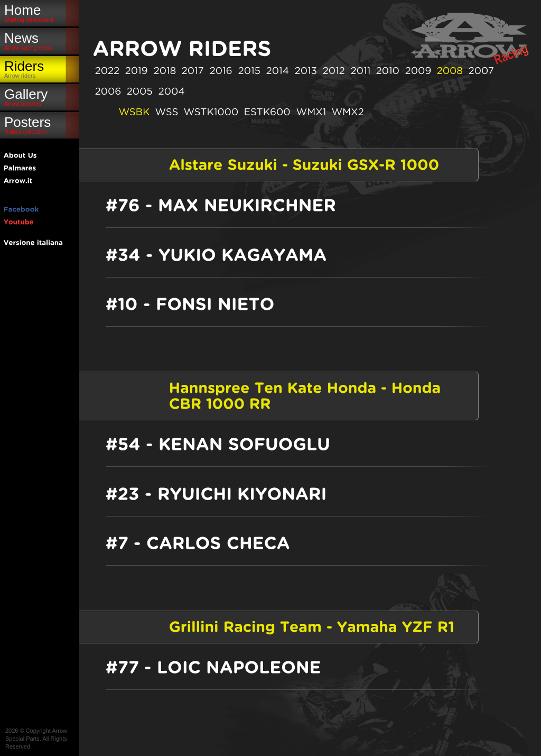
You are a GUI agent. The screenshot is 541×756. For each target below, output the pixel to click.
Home (40, 12)
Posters (40, 125)
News (40, 40)
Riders (40, 68)
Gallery (40, 96)
